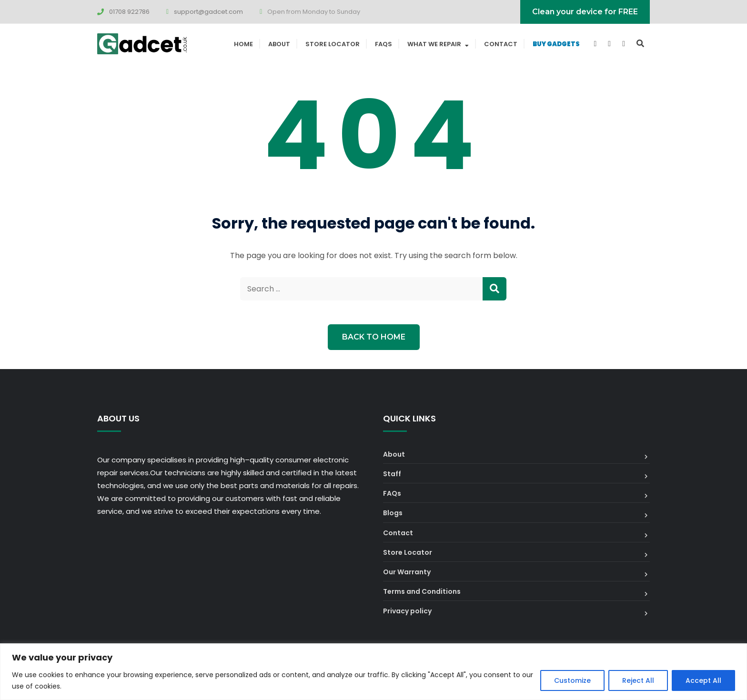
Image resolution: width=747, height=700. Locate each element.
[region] (373, 672)
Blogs (393, 513)
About (279, 44)
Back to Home (374, 337)
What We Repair (434, 44)
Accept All (703, 680)
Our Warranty (407, 572)
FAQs (384, 44)
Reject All (638, 680)
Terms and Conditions (422, 591)
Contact (501, 44)
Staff (392, 474)
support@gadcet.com (208, 12)
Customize (572, 680)
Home (243, 44)
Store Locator (333, 44)
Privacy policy (407, 611)
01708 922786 (129, 12)
